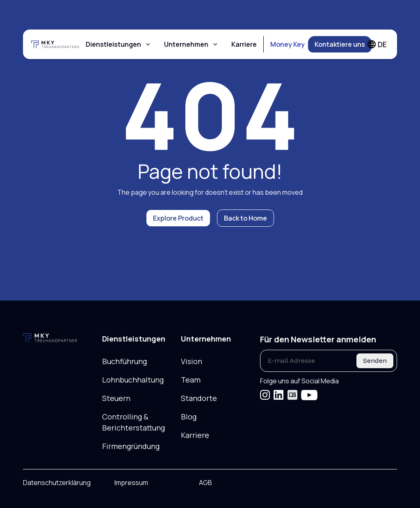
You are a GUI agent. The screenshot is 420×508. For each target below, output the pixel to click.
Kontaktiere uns (340, 44)
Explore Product (178, 218)
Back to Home (245, 218)
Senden (375, 361)
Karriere (244, 44)
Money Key (288, 44)
